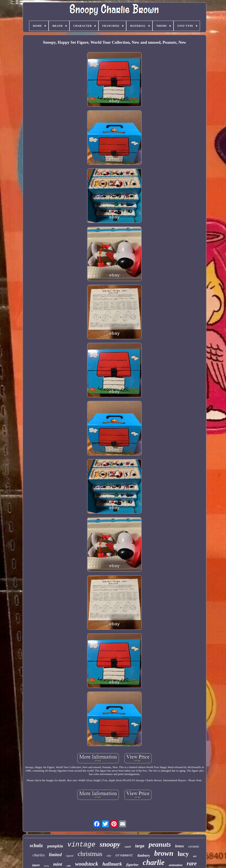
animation (176, 865)
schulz (36, 846)
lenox (179, 846)
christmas (90, 854)
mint (58, 864)
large (140, 846)
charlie (154, 863)
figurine (132, 865)
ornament (124, 855)
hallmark (112, 864)
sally (69, 866)
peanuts (160, 844)
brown (164, 853)
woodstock (87, 864)
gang (46, 866)
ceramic (194, 846)
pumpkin (55, 846)
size (109, 856)
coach (128, 847)
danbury (144, 855)
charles (39, 855)
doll (195, 856)
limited (55, 855)
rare (192, 863)
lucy (183, 854)
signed (70, 856)
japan (36, 865)
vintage (81, 845)
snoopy (110, 844)
